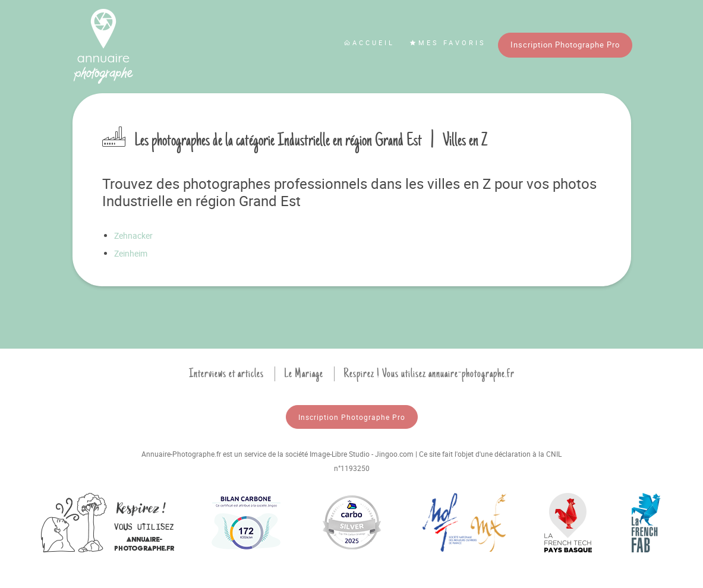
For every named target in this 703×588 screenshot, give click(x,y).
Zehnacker (133, 235)
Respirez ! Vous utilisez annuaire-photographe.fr (429, 374)
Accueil (369, 42)
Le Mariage (304, 374)
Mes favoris (448, 42)
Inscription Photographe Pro (565, 45)
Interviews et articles (226, 374)
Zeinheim (131, 253)
